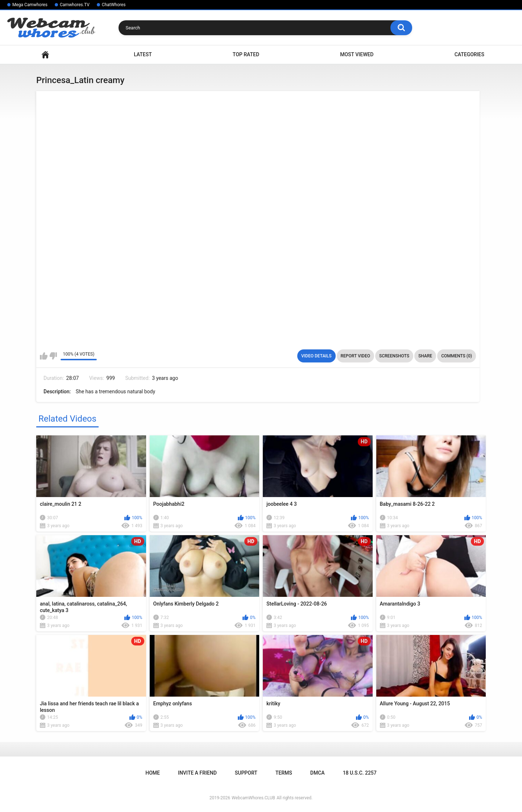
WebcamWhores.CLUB (253, 798)
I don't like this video (53, 356)
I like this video (44, 356)
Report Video (355, 356)
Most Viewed (357, 54)
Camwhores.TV (75, 5)
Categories (469, 54)
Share (425, 356)
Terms (284, 773)
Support (246, 773)
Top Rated (246, 54)
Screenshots (394, 356)
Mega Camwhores (30, 5)
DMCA (318, 773)
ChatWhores (114, 5)
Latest (143, 54)
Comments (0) (457, 356)
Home (45, 55)
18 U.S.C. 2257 (360, 773)
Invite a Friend (197, 773)
